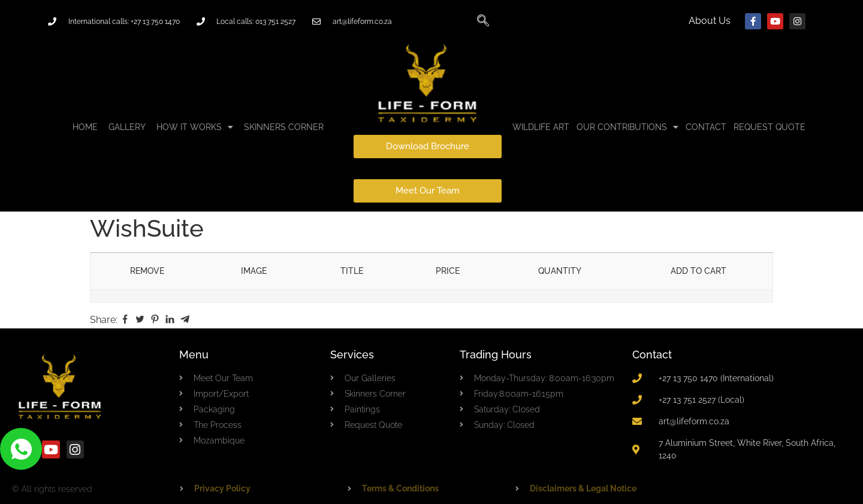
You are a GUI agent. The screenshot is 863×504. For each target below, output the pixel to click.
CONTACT (706, 127)
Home (85, 127)
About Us (710, 21)
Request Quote (770, 127)
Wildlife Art (541, 127)
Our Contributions (627, 127)
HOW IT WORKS (195, 127)
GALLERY (127, 127)
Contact (652, 354)
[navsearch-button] (483, 22)
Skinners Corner (284, 127)
